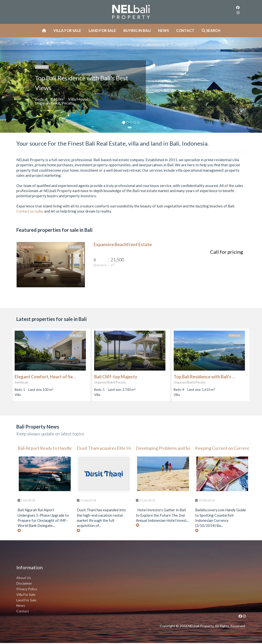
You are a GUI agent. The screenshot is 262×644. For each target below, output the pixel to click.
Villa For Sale (67, 30)
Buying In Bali (137, 30)
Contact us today (30, 211)
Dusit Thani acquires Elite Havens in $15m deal (121, 448)
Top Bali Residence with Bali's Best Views (75, 82)
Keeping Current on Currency (223, 448)
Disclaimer (24, 584)
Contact (185, 30)
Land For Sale (102, 30)
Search (211, 30)
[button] (20, 85)
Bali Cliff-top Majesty (116, 377)
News (163, 30)
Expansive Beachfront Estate (123, 244)
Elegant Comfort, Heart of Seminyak (46, 377)
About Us (24, 579)
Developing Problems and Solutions (169, 448)
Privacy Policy (27, 590)
